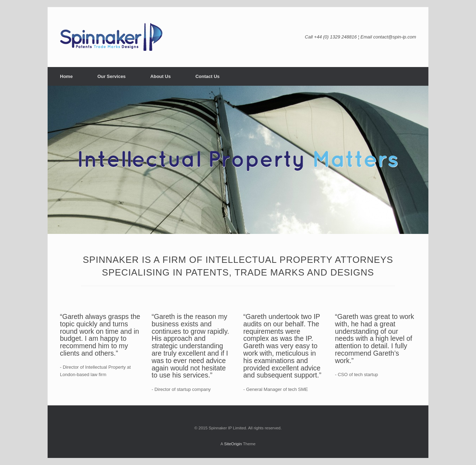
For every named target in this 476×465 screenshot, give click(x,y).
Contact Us (208, 76)
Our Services (111, 76)
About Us (160, 76)
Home (66, 76)
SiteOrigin (233, 444)
